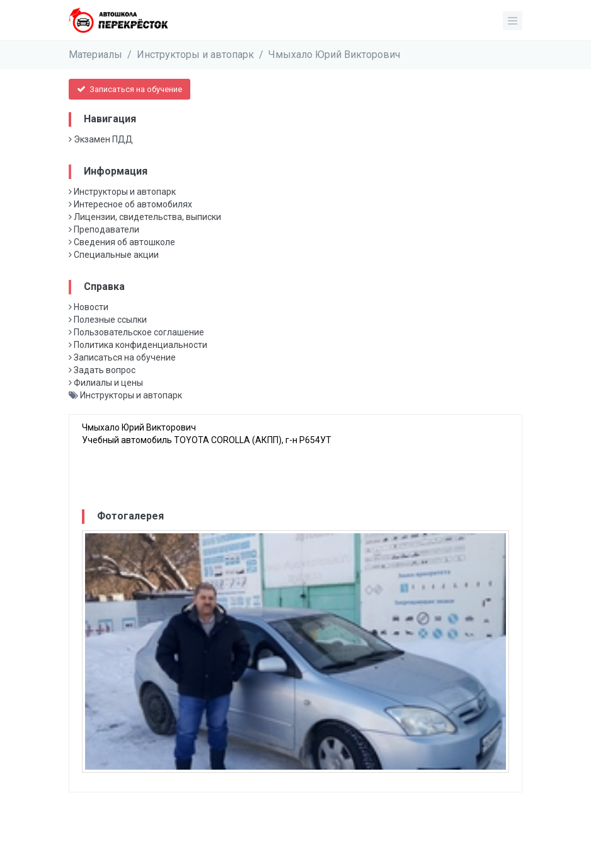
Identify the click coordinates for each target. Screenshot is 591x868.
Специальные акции (114, 255)
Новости (89, 307)
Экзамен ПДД (101, 139)
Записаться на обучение (129, 89)
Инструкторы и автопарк (195, 55)
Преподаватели (104, 229)
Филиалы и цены (106, 383)
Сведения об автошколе (122, 242)
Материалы (95, 55)
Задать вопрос (102, 370)
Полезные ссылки (108, 320)
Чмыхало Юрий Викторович (334, 55)
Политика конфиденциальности (138, 345)
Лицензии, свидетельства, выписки (145, 217)
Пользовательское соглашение (136, 332)
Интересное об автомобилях (130, 204)
